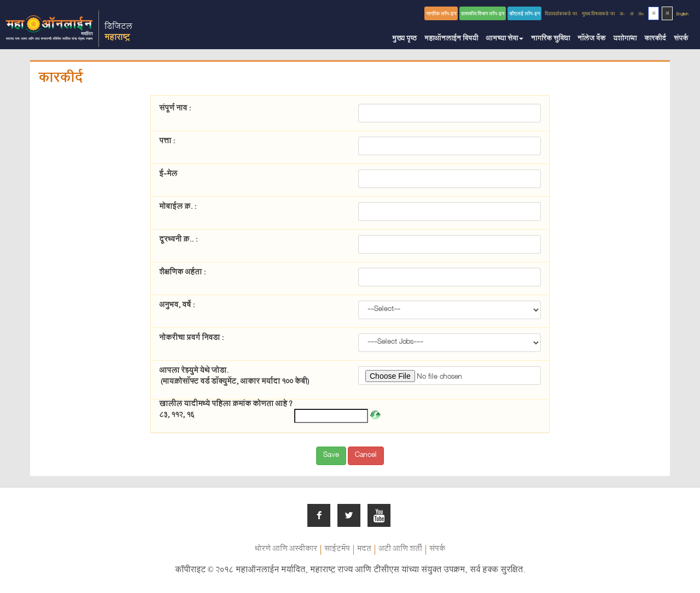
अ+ (641, 14)
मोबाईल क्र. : (178, 208)
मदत (364, 550)
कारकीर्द (655, 39)
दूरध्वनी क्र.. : (178, 240)
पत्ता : (167, 142)
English (682, 14)
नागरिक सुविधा (550, 39)
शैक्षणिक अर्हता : (182, 273)
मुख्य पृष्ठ (404, 39)
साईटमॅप (337, 550)
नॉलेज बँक (591, 39)
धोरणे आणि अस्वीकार (286, 550)
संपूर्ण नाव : (175, 109)
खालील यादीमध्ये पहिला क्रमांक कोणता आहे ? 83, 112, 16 (226, 410)
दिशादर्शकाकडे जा (561, 14)
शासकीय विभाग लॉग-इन (483, 14)
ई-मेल (168, 175)
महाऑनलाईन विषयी (451, 39)
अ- (622, 14)
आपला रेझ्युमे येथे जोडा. (234, 377)
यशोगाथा (625, 39)
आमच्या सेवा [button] (504, 39)
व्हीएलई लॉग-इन (524, 14)
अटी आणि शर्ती (400, 550)
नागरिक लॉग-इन (441, 14)
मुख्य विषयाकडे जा (598, 14)
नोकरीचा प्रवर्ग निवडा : (191, 339)
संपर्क (681, 39)
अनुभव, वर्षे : (177, 306)
